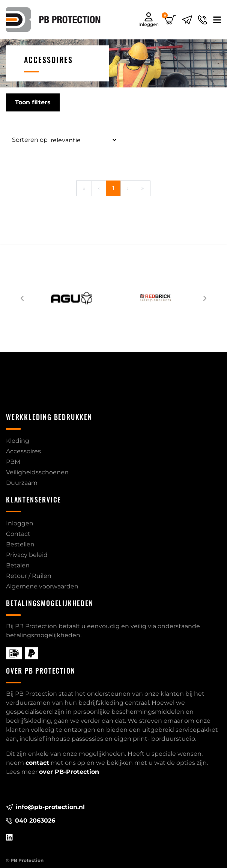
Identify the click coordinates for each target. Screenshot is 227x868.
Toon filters (33, 102)
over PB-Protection (69, 772)
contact (37, 763)
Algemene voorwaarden (42, 586)
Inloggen (20, 523)
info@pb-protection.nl (45, 807)
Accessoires (23, 451)
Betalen (18, 565)
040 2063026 (31, 821)
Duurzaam (22, 483)
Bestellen (20, 544)
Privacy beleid (27, 555)
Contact (18, 534)
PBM (13, 462)
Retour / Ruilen (29, 576)
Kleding (18, 441)
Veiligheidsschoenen (37, 472)
